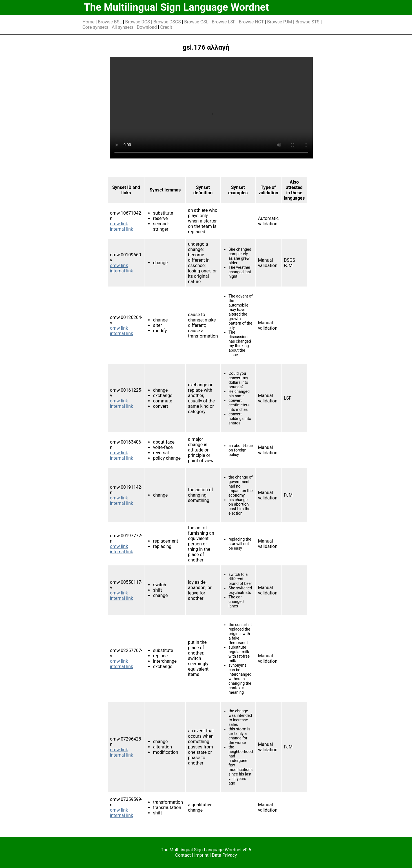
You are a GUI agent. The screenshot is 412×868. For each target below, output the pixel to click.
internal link (121, 229)
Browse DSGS (167, 22)
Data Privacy (224, 855)
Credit (166, 27)
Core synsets (95, 27)
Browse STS (307, 22)
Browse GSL (196, 22)
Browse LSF (223, 22)
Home (88, 22)
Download (147, 27)
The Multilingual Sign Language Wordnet (176, 7)
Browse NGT (251, 22)
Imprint (201, 855)
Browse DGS (138, 22)
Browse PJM (280, 22)
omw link (119, 224)
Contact (183, 855)
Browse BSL (110, 22)
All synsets (122, 27)
